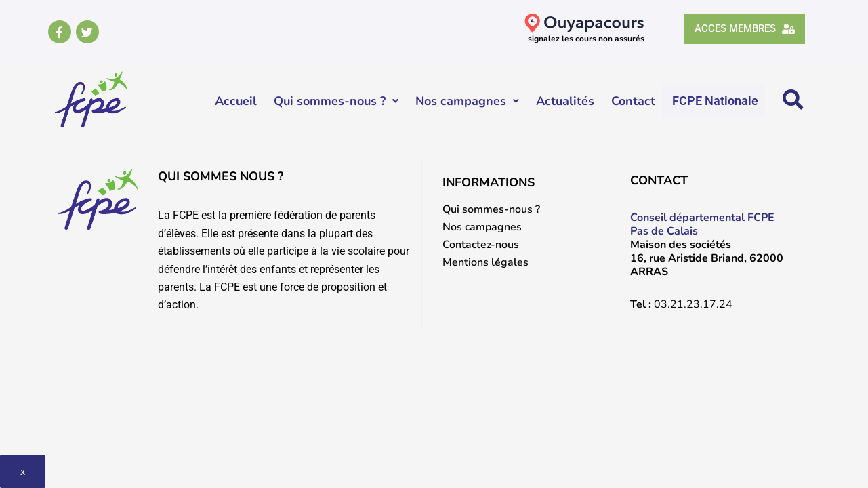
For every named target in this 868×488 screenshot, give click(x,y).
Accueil (236, 101)
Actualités (566, 101)
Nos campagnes (468, 101)
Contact (634, 101)
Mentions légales (485, 262)
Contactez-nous (481, 245)
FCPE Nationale (716, 101)
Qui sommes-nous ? (337, 101)
